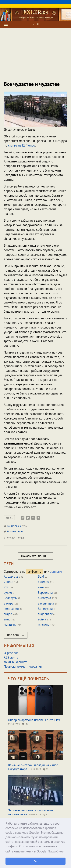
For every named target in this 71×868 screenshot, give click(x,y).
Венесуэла (45, 609)
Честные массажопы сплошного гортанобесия (30, 812)
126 (25, 724)
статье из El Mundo (22, 145)
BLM (41, 576)
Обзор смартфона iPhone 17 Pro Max (34, 720)
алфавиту (35, 572)
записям (56, 572)
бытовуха (44, 598)
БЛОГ (36, 24)
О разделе (11, 653)
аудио (8, 593)
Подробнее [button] (56, 851)
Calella (9, 582)
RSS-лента (11, 657)
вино (7, 619)
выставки (10, 625)
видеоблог (45, 614)
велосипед (11, 609)
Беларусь (10, 598)
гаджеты (44, 625)
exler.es (43, 582)
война (42, 619)
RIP (6, 587)
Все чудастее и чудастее (32, 84)
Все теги (16, 635)
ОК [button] (36, 861)
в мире (9, 603)
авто (41, 587)
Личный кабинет (15, 662)
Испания (12, 531)
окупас (20, 531)
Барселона (45, 593)
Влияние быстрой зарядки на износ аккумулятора (33, 767)
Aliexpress (11, 576)
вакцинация (46, 603)
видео (8, 614)
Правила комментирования (23, 666)
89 (46, 769)
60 (46, 814)
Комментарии (16, 526)
